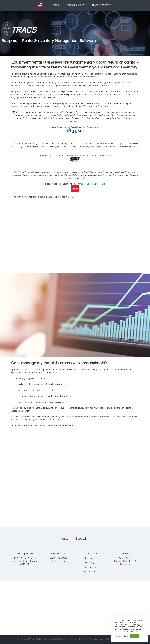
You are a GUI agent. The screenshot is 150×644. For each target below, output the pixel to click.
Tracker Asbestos (102, 5)
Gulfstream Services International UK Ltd (93, 155)
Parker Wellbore (94, 127)
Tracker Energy (75, 5)
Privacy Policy (125, 558)
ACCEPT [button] (135, 636)
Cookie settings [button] (122, 636)
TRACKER (92, 567)
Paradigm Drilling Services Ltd (91, 184)
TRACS (92, 558)
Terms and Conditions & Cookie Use (125, 563)
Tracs (56, 5)
